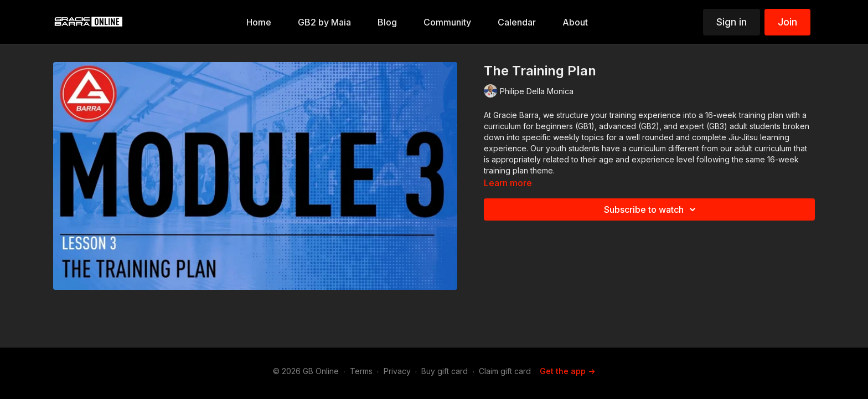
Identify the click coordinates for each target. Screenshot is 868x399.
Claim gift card (505, 371)
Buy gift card (445, 371)
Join (787, 22)
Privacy (397, 371)
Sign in (732, 22)
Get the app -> (567, 371)
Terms (361, 371)
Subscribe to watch (652, 209)
